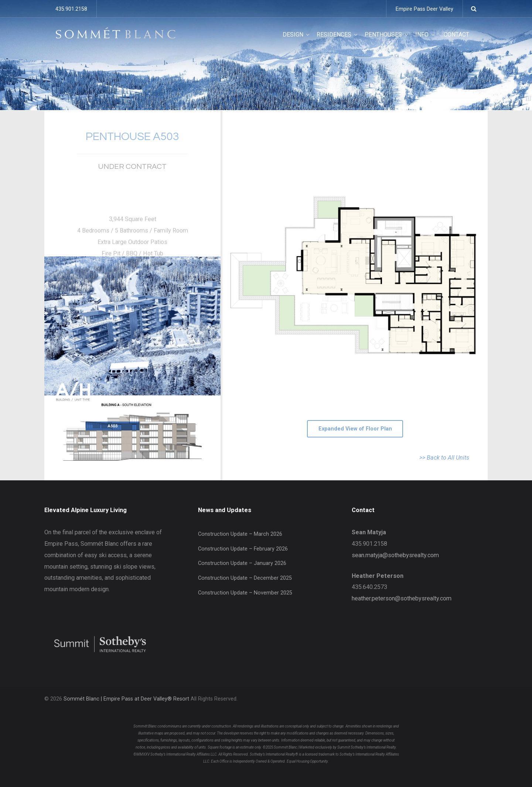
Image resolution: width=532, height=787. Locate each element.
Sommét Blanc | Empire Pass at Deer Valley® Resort (126, 699)
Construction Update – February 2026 (243, 549)
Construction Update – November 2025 (245, 593)
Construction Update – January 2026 (242, 563)
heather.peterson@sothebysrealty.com (402, 598)
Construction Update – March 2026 (240, 534)
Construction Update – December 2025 (245, 578)
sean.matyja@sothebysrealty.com (395, 555)
